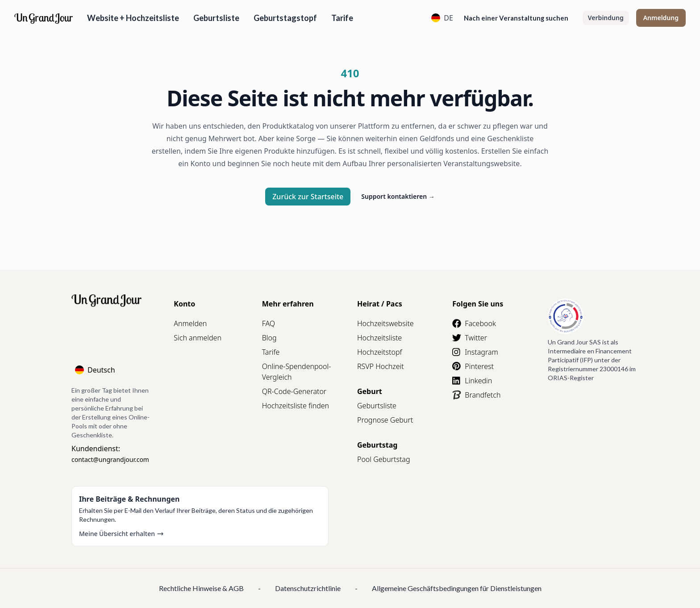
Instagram (475, 352)
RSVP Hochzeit (381, 366)
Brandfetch (476, 395)
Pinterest (473, 366)
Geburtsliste (216, 18)
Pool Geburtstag (384, 459)
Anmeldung (661, 18)
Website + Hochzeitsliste (133, 18)
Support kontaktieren (398, 196)
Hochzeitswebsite (385, 323)
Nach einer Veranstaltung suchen (516, 18)
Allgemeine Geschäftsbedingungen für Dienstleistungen (457, 588)
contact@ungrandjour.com (110, 459)
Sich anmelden (198, 338)
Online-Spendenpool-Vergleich (297, 372)
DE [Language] (442, 18)
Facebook (474, 323)
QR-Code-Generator (294, 391)
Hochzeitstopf (379, 352)
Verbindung (606, 18)
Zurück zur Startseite (308, 197)
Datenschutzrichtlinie (308, 588)
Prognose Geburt (385, 420)
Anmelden (190, 323)
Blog (269, 338)
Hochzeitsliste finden (296, 406)
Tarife (342, 18)
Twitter (470, 338)
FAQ (269, 323)
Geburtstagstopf (285, 18)
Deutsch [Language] (95, 370)
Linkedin (472, 381)
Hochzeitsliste (379, 338)
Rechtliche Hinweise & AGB (201, 588)
